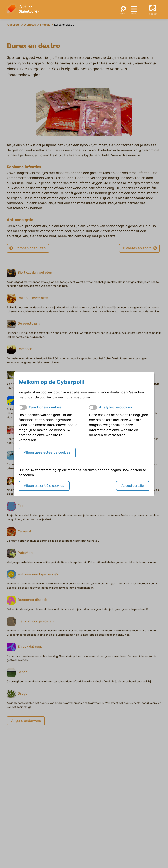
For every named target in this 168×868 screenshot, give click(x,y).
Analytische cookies (115, 407)
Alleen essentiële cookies (44, 486)
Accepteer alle (133, 486)
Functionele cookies (45, 407)
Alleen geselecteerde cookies (47, 452)
